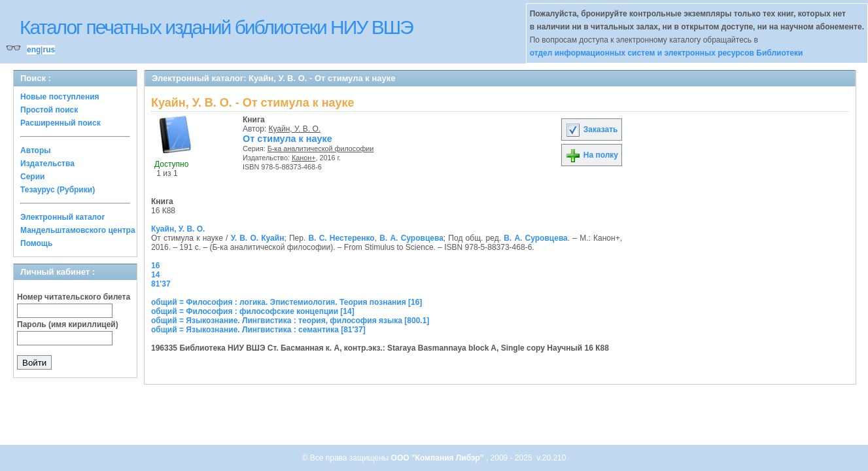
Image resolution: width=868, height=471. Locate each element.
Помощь (36, 243)
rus (49, 50)
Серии (32, 177)
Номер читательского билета (74, 297)
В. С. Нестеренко (341, 238)
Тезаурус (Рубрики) (58, 190)
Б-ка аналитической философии (321, 148)
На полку (592, 155)
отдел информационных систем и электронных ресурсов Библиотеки (667, 53)
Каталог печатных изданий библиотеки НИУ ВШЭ (216, 27)
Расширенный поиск (61, 123)
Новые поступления (60, 97)
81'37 (161, 284)
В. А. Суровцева (411, 238)
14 (155, 275)
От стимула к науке (287, 139)
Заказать (591, 130)
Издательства (47, 164)
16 (155, 266)
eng (34, 50)
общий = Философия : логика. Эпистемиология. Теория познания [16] (286, 302)
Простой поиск (49, 110)
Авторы (36, 150)
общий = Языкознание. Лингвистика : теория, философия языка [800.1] (290, 321)
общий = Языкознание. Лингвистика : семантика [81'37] (258, 330)
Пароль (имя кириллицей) (68, 324)
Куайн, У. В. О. (295, 129)
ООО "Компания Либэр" (439, 458)
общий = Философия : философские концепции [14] (253, 311)
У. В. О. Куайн (258, 238)
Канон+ (304, 158)
